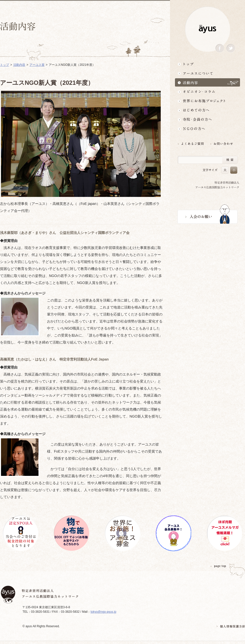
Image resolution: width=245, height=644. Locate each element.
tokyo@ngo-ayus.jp (103, 612)
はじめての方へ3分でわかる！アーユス (207, 110)
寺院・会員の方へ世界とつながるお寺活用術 (207, 119)
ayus (207, 29)
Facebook (220, 48)
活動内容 (207, 82)
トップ (207, 64)
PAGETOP (218, 566)
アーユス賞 (37, 65)
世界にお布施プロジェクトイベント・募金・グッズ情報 (207, 101)
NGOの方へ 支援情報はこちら (207, 129)
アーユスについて (207, 73)
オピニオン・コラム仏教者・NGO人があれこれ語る (207, 92)
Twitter (231, 48)
